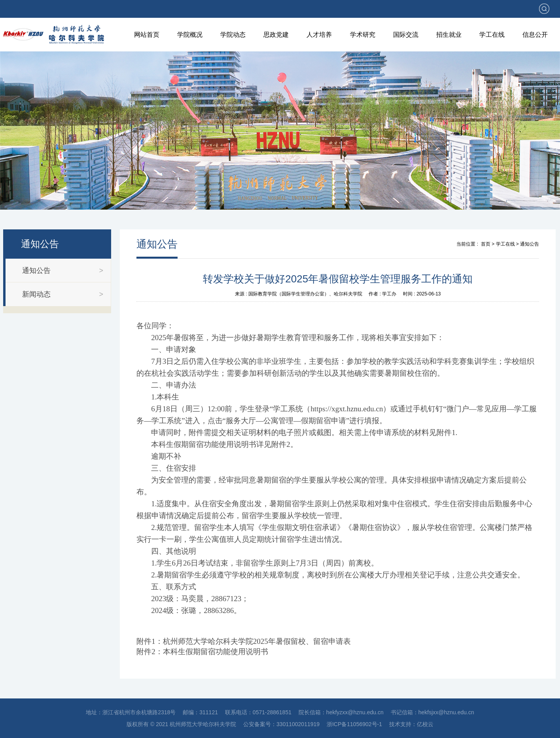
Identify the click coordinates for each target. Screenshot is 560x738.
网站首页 (147, 35)
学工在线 (492, 35)
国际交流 (406, 35)
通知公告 (530, 244)
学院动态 (233, 35)
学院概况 (190, 35)
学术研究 (363, 35)
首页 (486, 244)
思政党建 (276, 35)
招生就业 (449, 35)
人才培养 (319, 35)
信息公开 (535, 35)
